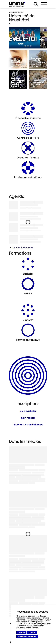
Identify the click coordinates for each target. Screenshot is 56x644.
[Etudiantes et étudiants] (28, 169)
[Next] (41, 39)
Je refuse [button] (32, 633)
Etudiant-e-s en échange (28, 424)
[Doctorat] (28, 311)
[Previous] (15, 39)
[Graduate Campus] (28, 149)
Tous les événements (23, 247)
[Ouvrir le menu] (44, 4)
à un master (28, 418)
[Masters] (28, 285)
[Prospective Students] (28, 109)
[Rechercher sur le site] (36, 4)
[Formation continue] (28, 331)
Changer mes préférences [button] (27, 636)
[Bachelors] (28, 265)
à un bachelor (28, 411)
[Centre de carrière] (28, 129)
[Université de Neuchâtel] (17, 4)
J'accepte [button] (21, 633)
